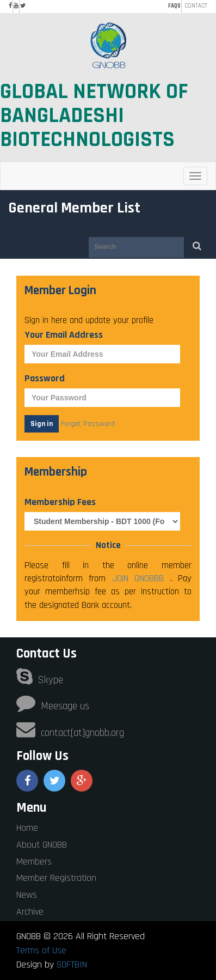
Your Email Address (64, 335)
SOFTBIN (72, 964)
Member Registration (56, 878)
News (27, 895)
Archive (30, 912)
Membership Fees (60, 502)
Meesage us (53, 706)
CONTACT (196, 6)
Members (34, 862)
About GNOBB (42, 845)
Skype (40, 680)
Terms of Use (41, 950)
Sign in (42, 424)
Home (27, 828)
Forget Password (88, 424)
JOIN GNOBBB (141, 579)
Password (45, 378)
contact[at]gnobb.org (70, 733)
